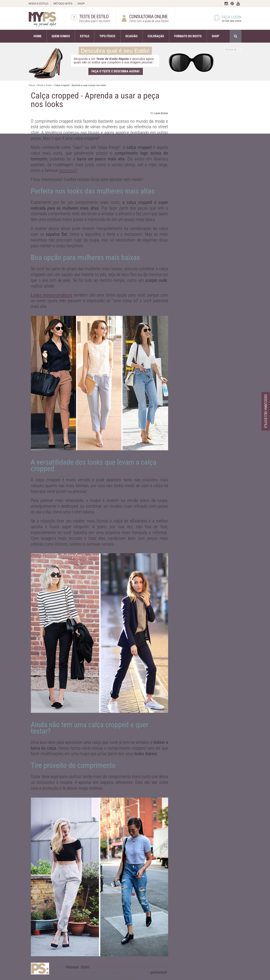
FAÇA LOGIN (228, 19)
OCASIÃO (132, 36)
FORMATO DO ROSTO (188, 36)
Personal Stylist (78, 967)
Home (32, 85)
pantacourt (68, 170)
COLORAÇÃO (156, 36)
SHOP (81, 4)
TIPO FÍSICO (107, 36)
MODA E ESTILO (39, 4)
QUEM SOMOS (61, 36)
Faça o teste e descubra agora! (116, 71)
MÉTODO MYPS (63, 4)
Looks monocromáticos (52, 295)
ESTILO (85, 36)
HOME (38, 36)
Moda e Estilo (45, 85)
